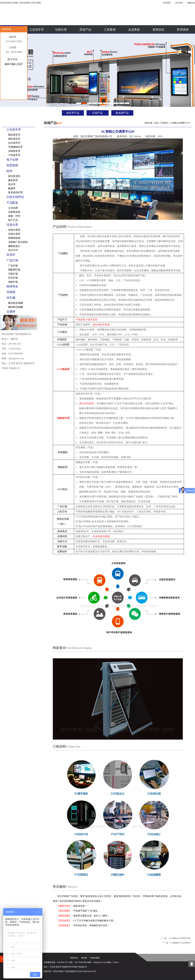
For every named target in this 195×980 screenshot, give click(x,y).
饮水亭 (12, 184)
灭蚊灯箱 (13, 274)
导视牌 (11, 292)
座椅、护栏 (14, 216)
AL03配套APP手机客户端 (179, 938)
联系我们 (167, 3)
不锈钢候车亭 (15, 147)
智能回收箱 (14, 238)
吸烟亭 (12, 188)
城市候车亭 (14, 139)
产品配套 (12, 203)
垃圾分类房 (14, 230)
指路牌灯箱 (14, 270)
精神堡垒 (12, 286)
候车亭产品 (73, 113)
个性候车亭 (14, 155)
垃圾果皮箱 (14, 212)
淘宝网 (84, 958)
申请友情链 (95, 958)
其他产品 (85, 30)
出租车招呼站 (15, 197)
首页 (156, 123)
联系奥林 (183, 30)
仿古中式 (13, 250)
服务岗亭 (13, 180)
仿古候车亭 (14, 143)
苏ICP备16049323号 (88, 971)
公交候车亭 (37, 30)
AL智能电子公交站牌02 (180, 943)
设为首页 (179, 3)
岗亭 (9, 171)
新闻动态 (158, 30)
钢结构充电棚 (15, 307)
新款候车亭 (14, 135)
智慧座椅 (12, 165)
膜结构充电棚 (15, 303)
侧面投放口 (14, 246)
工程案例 (110, 30)
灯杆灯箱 (13, 278)
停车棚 (11, 298)
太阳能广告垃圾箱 (18, 242)
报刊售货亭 (14, 176)
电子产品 (13, 220)
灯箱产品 (97, 113)
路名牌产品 (122, 113)
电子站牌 (12, 160)
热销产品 (53, 123)
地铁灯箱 (13, 282)
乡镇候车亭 (14, 151)
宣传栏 (11, 255)
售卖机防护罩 (15, 192)
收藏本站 (191, 3)
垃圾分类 (61, 30)
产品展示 (164, 123)
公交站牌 (13, 208)
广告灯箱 (12, 260)
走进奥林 (134, 30)
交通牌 (11, 312)
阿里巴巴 (74, 958)
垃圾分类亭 (14, 234)
